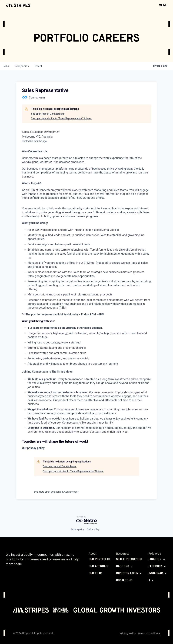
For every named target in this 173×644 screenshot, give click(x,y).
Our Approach (99, 566)
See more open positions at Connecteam (56, 492)
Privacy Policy (128, 634)
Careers (124, 566)
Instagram (158, 573)
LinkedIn (157, 559)
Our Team (95, 573)
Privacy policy (77, 529)
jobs (6, 66)
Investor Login (129, 573)
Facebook (157, 566)
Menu (163, 5)
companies (22, 66)
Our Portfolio (99, 559)
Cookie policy (93, 529)
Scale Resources (129, 559)
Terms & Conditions (149, 634)
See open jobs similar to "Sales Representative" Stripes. (61, 118)
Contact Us (124, 580)
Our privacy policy (33, 448)
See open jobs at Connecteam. (48, 114)
